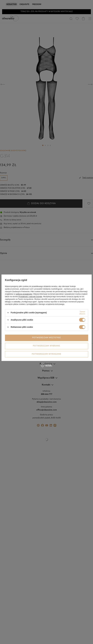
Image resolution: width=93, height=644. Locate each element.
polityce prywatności (24, 294)
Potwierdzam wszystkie (46, 338)
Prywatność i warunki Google (30, 296)
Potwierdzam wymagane (46, 354)
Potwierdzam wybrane (46, 346)
